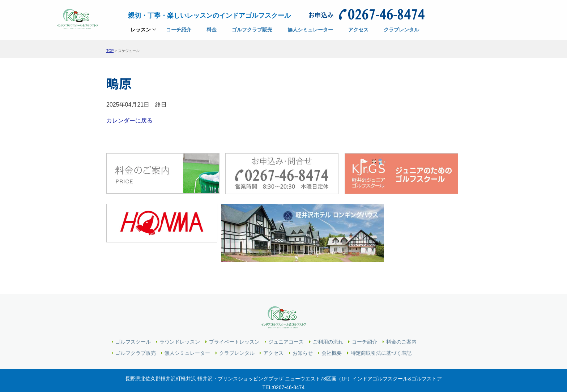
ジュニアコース (286, 319)
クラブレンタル (237, 331)
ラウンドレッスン (180, 319)
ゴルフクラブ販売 (136, 331)
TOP (110, 51)
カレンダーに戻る (129, 119)
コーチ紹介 (364, 319)
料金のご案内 (401, 319)
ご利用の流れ (328, 319)
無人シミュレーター (187, 331)
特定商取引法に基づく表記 (381, 331)
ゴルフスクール (133, 319)
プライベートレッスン (234, 319)
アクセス (273, 331)
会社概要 (332, 331)
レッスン (141, 33)
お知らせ (303, 331)
